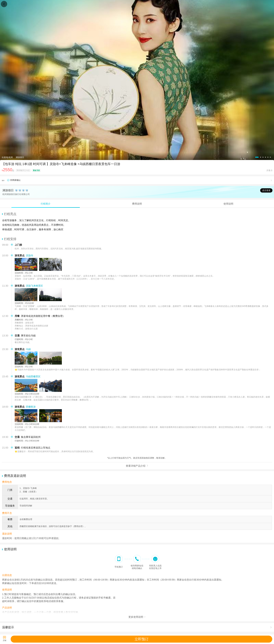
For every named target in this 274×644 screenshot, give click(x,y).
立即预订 (142, 639)
